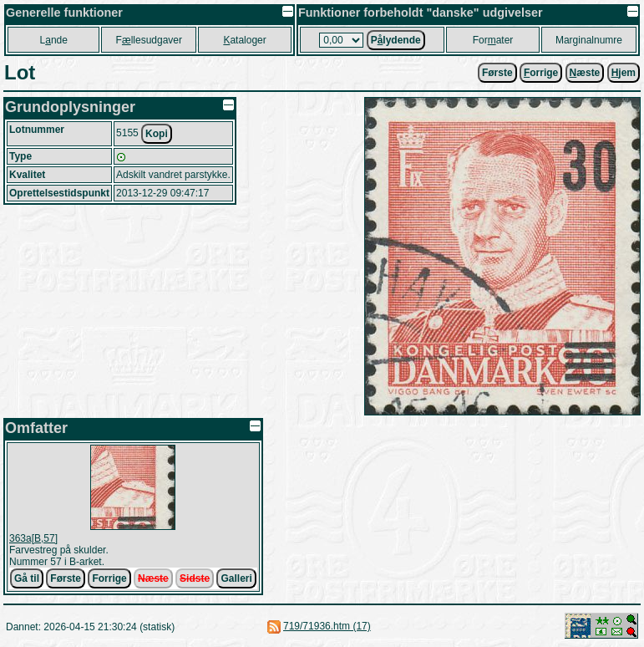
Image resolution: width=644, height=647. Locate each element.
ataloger (244, 40)
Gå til (27, 578)
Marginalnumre (589, 40)
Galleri (236, 578)
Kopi (157, 134)
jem (624, 73)
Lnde (54, 40)
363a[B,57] (33, 538)
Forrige (109, 578)
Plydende (396, 40)
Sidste (195, 578)
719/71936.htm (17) (327, 626)
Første (497, 73)
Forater (493, 40)
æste (585, 73)
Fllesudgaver (149, 40)
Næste (153, 578)
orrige (541, 73)
